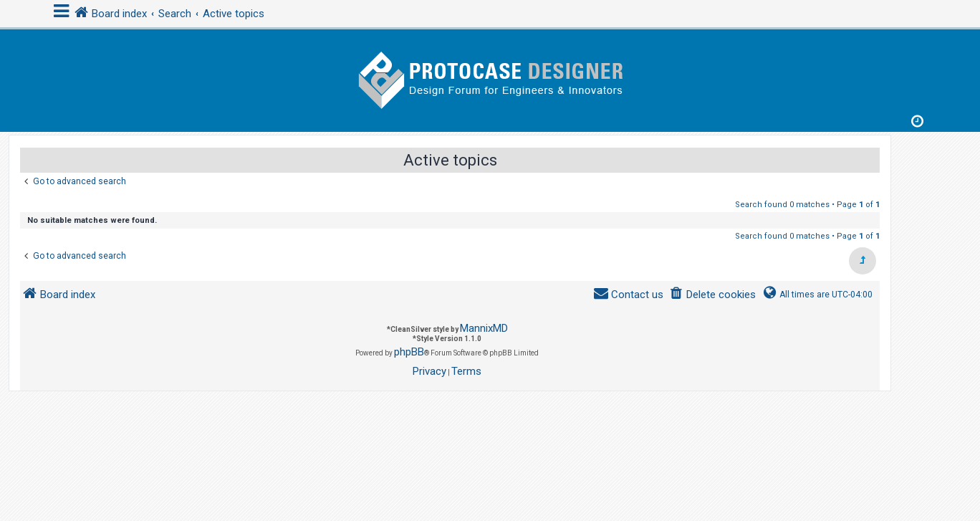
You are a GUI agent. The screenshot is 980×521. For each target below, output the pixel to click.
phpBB (409, 352)
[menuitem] (712, 295)
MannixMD (484, 328)
